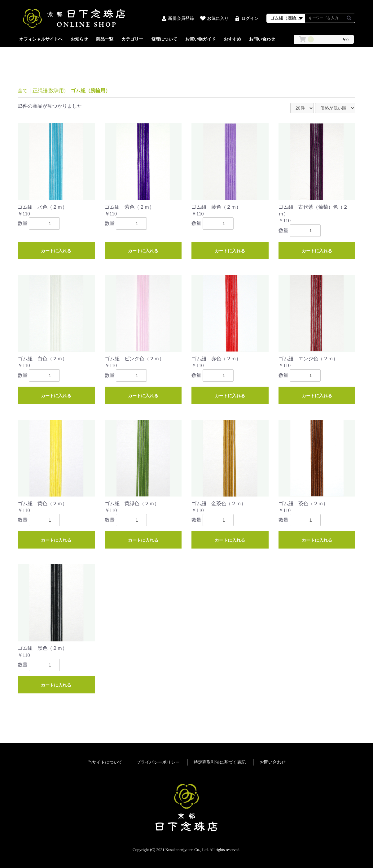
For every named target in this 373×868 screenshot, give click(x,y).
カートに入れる (56, 251)
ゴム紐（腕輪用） (90, 91)
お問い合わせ (262, 39)
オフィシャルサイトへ (41, 39)
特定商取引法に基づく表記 (220, 762)
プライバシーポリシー (158, 762)
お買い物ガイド (200, 39)
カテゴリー (132, 39)
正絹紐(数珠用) (49, 91)
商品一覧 (105, 39)
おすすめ (232, 39)
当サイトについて (105, 762)
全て (23, 91)
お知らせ (79, 39)
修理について (164, 39)
